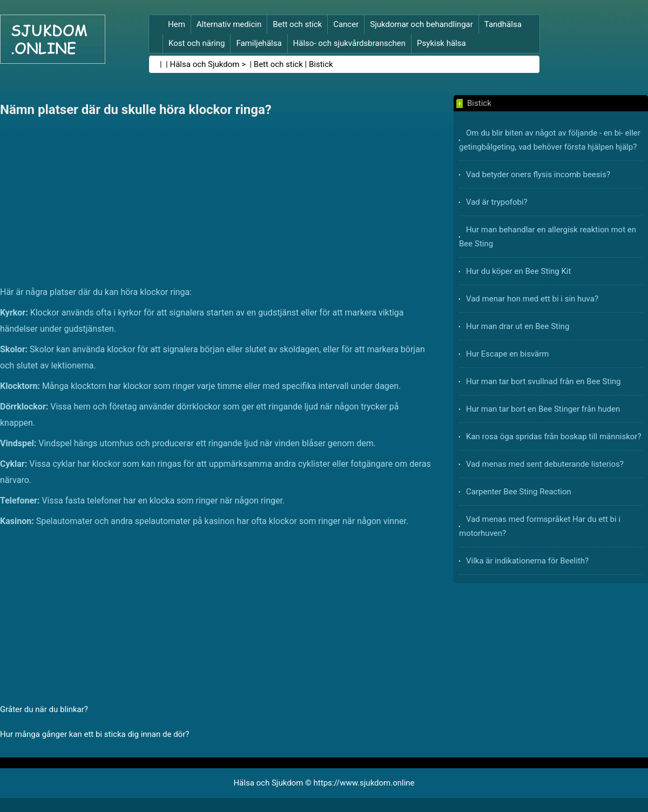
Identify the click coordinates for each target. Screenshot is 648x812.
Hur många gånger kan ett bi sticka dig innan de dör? (94, 734)
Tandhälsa (503, 24)
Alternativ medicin (229, 24)
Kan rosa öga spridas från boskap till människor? (554, 437)
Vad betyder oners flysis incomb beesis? (538, 175)
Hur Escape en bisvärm (507, 354)
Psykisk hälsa (441, 43)
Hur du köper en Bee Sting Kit (518, 271)
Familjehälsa (259, 43)
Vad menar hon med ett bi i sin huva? (532, 299)
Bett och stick (297, 24)
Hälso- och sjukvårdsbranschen (349, 43)
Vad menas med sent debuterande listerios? (545, 464)
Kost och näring (197, 43)
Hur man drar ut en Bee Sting (518, 326)
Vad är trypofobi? (497, 202)
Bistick (321, 64)
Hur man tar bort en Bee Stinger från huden (543, 409)
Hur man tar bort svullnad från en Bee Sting (543, 381)
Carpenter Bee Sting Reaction (519, 492)
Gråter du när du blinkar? (44, 709)
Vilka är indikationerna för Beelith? (527, 561)
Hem (177, 24)
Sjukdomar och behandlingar (421, 24)
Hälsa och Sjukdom (205, 64)
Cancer (346, 24)
